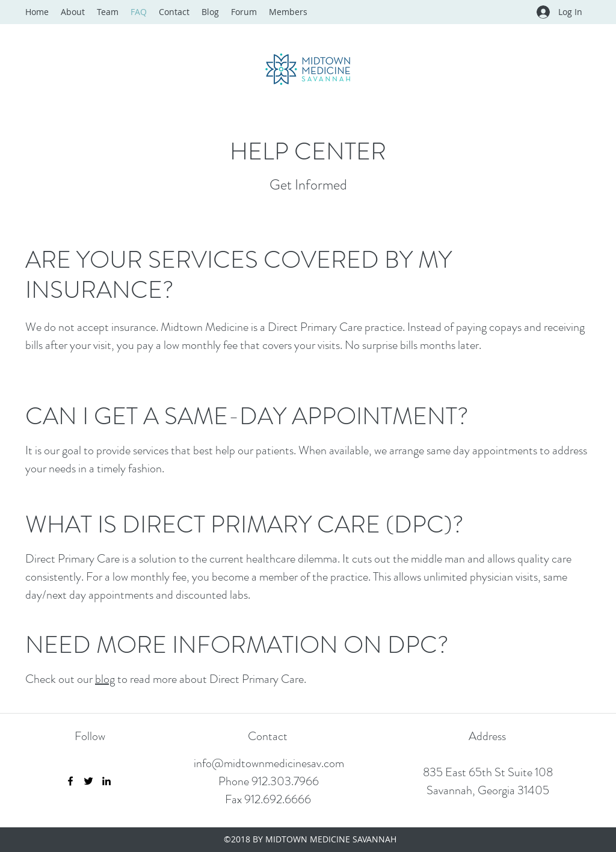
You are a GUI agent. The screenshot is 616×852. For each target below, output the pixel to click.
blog (105, 679)
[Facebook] (70, 781)
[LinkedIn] (106, 781)
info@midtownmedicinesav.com (269, 763)
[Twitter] (88, 781)
